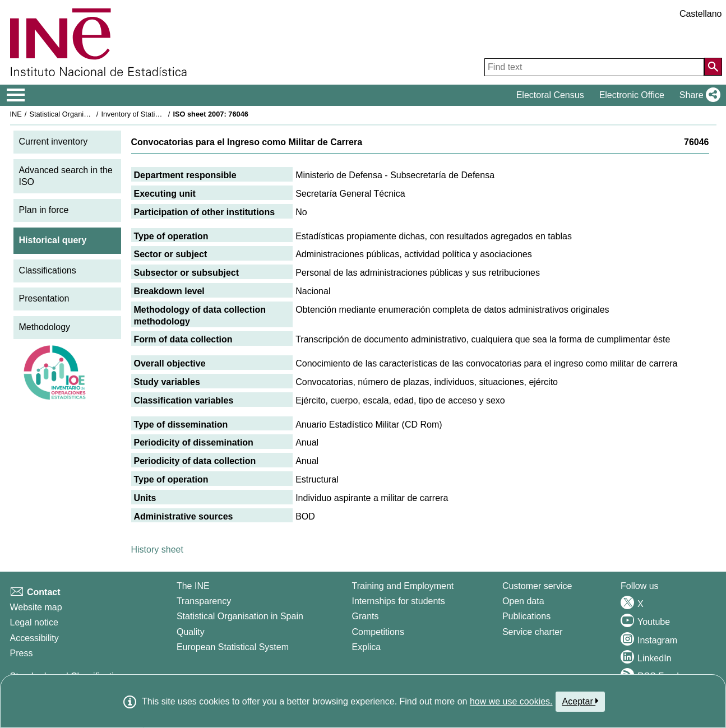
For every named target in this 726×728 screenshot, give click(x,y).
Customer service (537, 586)
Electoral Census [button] (550, 95)
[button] (698, 95)
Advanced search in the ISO (66, 176)
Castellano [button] (701, 14)
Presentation (44, 298)
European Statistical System (233, 647)
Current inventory (54, 142)
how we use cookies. (511, 701)
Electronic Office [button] (632, 95)
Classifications (48, 270)
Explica (367, 647)
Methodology (45, 327)
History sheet (157, 550)
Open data (523, 601)
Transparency (204, 601)
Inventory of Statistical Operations (154, 114)
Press (22, 653)
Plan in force (44, 210)
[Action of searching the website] (713, 67)
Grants (366, 616)
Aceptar (581, 701)
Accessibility (34, 638)
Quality (191, 632)
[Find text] (594, 67)
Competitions (378, 632)
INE (16, 114)
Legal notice (34, 622)
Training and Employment (403, 586)
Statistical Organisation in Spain (80, 114)
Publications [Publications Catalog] (526, 616)
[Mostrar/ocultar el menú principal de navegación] (16, 95)
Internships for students (399, 601)
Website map (36, 607)
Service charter (533, 632)
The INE (193, 586)
